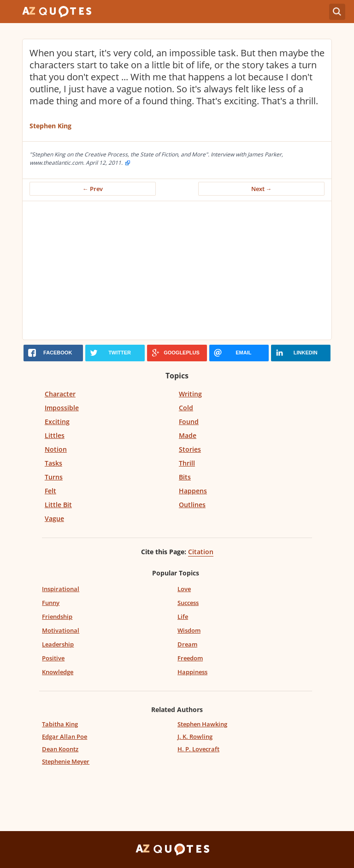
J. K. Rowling (195, 736)
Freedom (190, 658)
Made (188, 435)
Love (184, 589)
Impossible (62, 408)
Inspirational (61, 589)
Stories (190, 449)
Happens (193, 491)
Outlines (192, 505)
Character (60, 394)
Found (189, 422)
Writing (190, 394)
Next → (262, 189)
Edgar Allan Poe (65, 736)
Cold (186, 408)
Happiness (192, 672)
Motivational (61, 630)
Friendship (57, 617)
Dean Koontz (60, 749)
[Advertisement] (177, 270)
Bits (185, 477)
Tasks (53, 463)
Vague (54, 518)
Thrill (187, 463)
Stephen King (50, 126)
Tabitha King (60, 724)
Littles (55, 435)
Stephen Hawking (202, 724)
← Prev (93, 189)
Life (183, 617)
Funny (51, 603)
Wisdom (189, 630)
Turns (54, 477)
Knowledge (58, 672)
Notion (56, 449)
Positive (53, 658)
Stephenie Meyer (66, 761)
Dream (187, 644)
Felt (50, 491)
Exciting (57, 422)
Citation (201, 552)
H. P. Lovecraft (198, 749)
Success (188, 603)
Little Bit (58, 505)
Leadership (58, 644)
